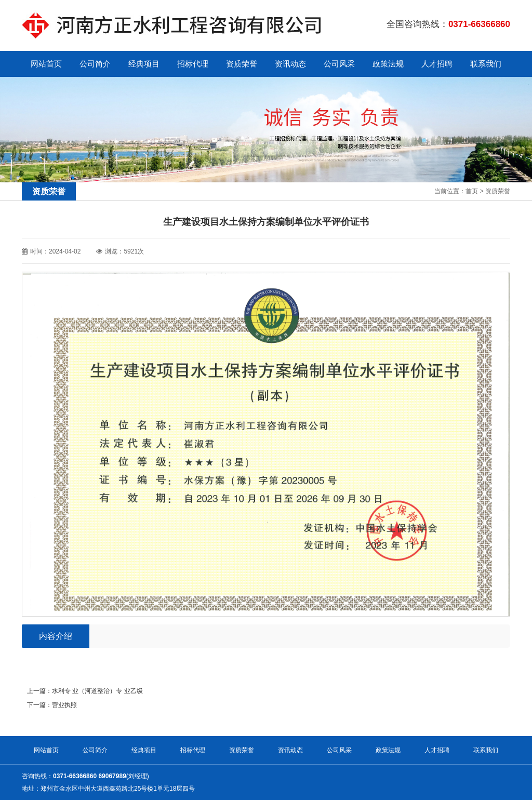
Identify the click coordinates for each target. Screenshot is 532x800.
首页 (472, 191)
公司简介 (95, 64)
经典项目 (144, 64)
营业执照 (64, 705)
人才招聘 (437, 64)
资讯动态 (290, 64)
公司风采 (339, 64)
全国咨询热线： (448, 24)
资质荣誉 (242, 64)
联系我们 (486, 64)
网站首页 (46, 64)
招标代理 (193, 64)
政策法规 (388, 64)
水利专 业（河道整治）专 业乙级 (97, 691)
